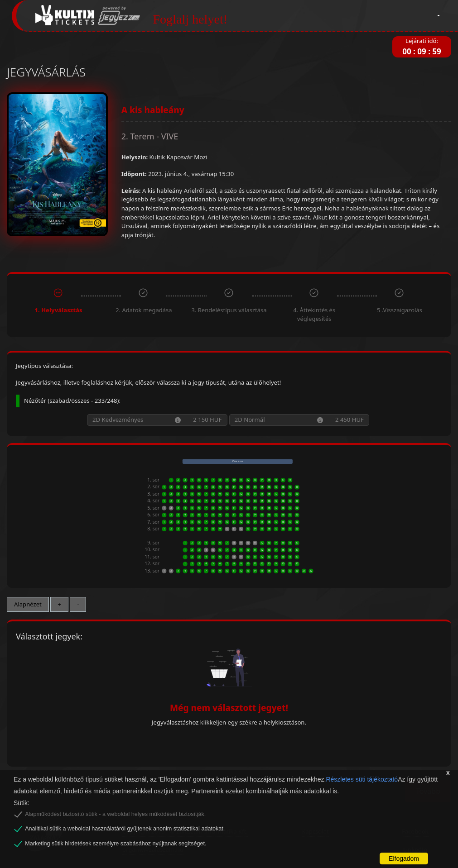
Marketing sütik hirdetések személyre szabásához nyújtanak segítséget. (116, 844)
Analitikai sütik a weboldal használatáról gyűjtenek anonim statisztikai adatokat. (125, 829)
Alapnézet (28, 604)
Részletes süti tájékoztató (362, 779)
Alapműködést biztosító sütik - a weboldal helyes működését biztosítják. (115, 814)
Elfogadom (404, 858)
